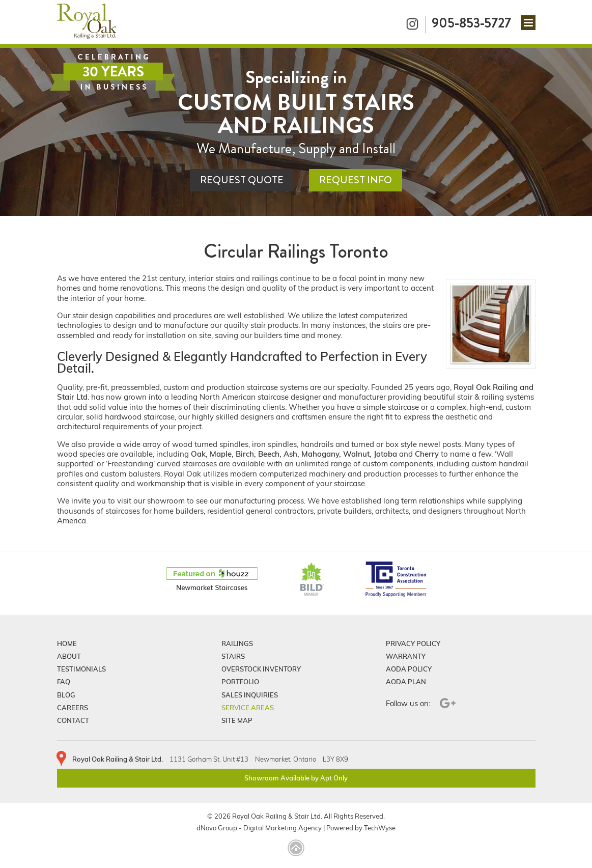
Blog (66, 695)
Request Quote (242, 180)
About (69, 656)
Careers (73, 708)
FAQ (64, 682)
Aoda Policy (409, 669)
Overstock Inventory (261, 669)
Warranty (406, 656)
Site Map (237, 720)
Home (67, 643)
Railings (237, 643)
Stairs (233, 656)
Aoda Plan (406, 682)
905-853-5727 (471, 23)
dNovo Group (217, 828)
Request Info (356, 180)
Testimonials (81, 669)
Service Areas (248, 708)
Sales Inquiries (250, 695)
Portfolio (240, 682)
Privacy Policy (413, 643)
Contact (73, 720)
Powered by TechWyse (361, 828)
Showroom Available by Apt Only (296, 778)
